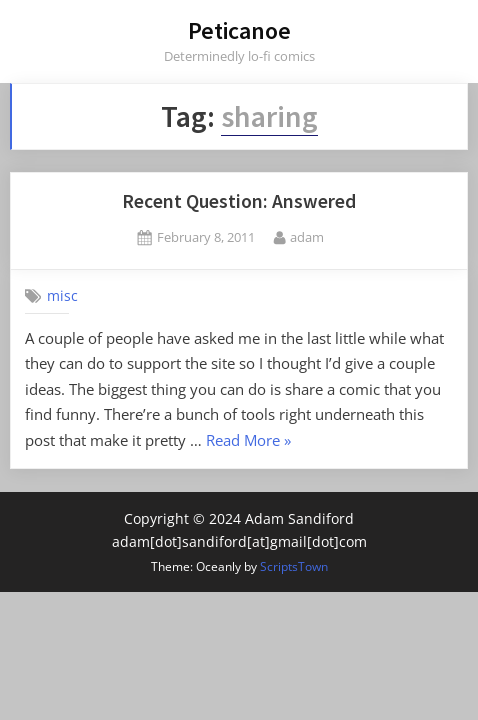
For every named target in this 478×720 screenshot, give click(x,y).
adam (307, 236)
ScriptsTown (294, 566)
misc (62, 296)
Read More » (248, 441)
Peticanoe (239, 30)
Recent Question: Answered (239, 201)
